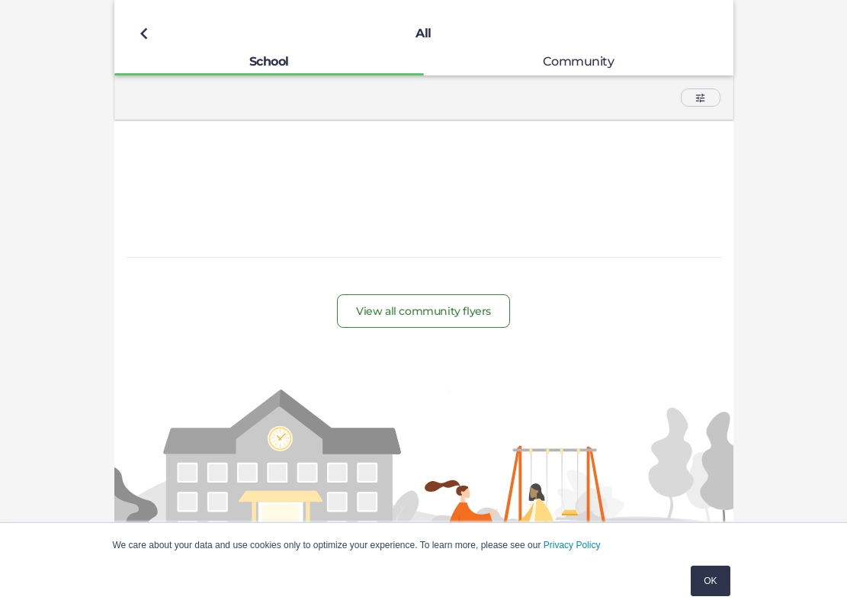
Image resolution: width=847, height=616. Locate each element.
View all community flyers (423, 311)
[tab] (269, 61)
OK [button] (710, 581)
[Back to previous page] (144, 34)
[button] (701, 98)
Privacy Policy (572, 545)
